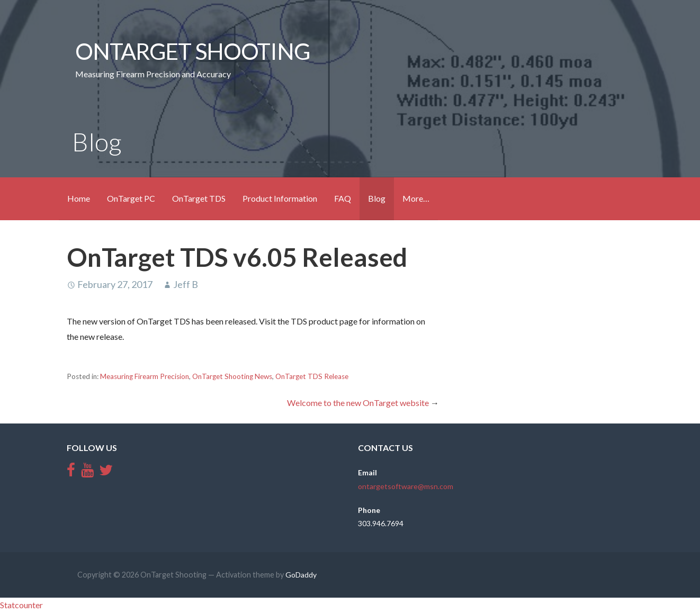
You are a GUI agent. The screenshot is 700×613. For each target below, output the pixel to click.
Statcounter (21, 605)
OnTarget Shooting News (232, 376)
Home (79, 198)
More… (416, 198)
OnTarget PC (131, 198)
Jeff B (186, 284)
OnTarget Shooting (192, 51)
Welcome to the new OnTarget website (358, 403)
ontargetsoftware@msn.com (406, 486)
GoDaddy (301, 575)
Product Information (280, 198)
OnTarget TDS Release (312, 376)
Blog (377, 198)
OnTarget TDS (199, 198)
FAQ (343, 198)
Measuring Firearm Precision (145, 376)
